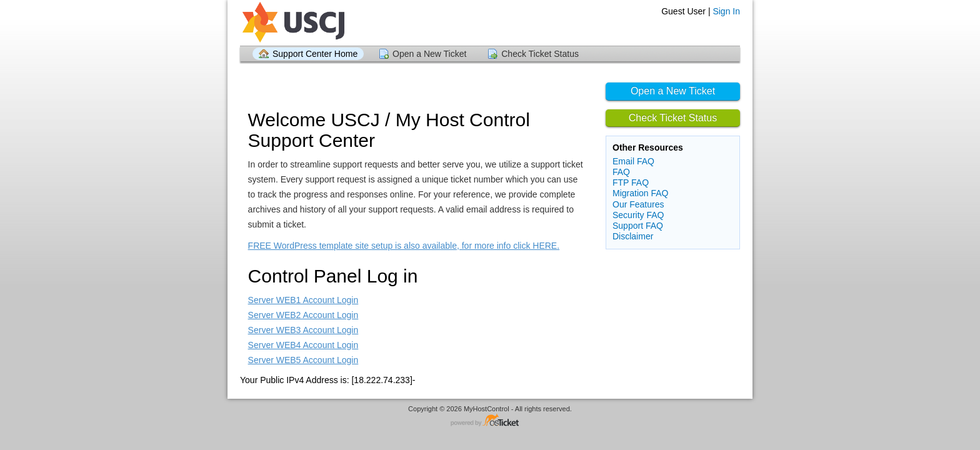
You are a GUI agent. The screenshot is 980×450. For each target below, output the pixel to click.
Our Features (638, 204)
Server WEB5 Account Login (303, 360)
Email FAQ (633, 161)
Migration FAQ (640, 193)
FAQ (621, 172)
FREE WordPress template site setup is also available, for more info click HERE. (404, 246)
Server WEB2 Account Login (303, 315)
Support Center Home (315, 54)
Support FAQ (638, 226)
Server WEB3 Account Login (303, 330)
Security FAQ (638, 215)
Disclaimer (633, 236)
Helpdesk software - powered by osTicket (490, 421)
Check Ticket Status (540, 54)
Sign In (726, 11)
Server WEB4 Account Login (303, 345)
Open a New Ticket (429, 54)
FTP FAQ (631, 182)
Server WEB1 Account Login (303, 300)
